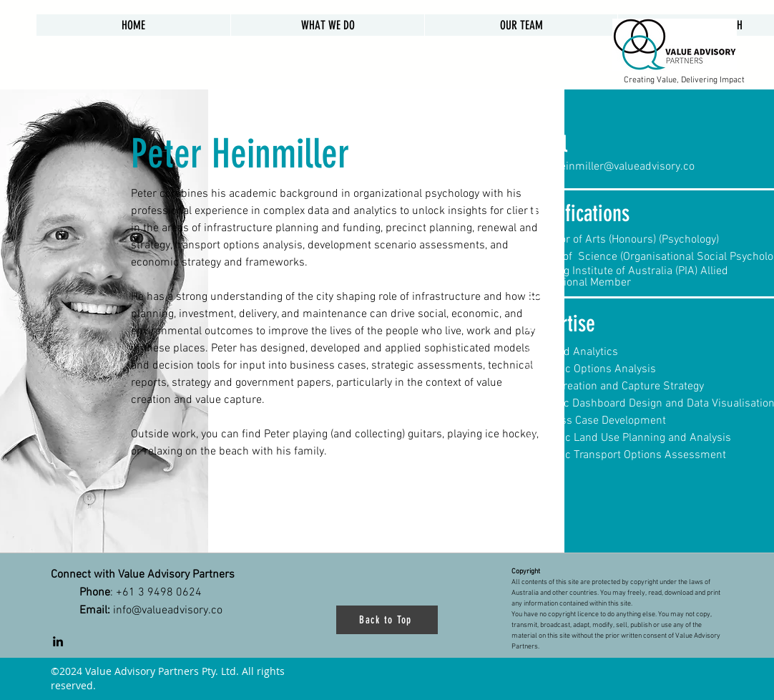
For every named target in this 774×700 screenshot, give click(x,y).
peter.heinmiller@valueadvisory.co (611, 167)
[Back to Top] (387, 620)
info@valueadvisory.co (168, 611)
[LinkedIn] (58, 641)
